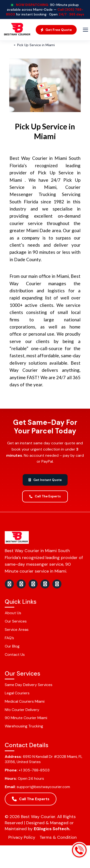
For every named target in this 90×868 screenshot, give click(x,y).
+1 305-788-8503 (34, 770)
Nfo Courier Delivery (22, 710)
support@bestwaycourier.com (43, 787)
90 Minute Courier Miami (26, 718)
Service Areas (17, 630)
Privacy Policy (22, 837)
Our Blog (12, 646)
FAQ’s (9, 638)
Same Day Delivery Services (29, 685)
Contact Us (15, 655)
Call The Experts (45, 496)
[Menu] (85, 30)
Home (7, 45)
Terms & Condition (58, 837)
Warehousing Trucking (24, 726)
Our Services (16, 621)
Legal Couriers (17, 693)
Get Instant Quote (45, 480)
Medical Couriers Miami (25, 701)
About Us (13, 613)
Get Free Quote (56, 30)
